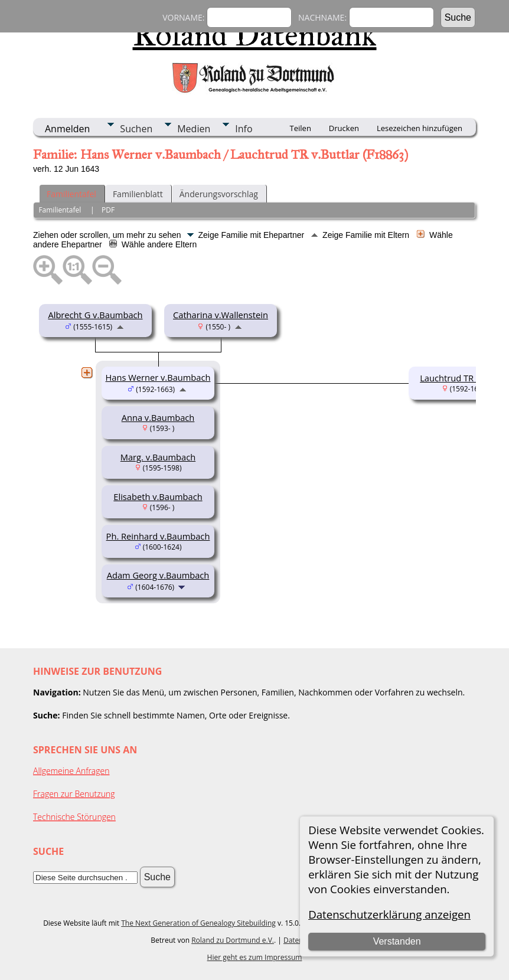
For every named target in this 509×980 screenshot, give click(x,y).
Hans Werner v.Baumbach (158, 377)
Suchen (136, 129)
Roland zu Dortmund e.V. (233, 940)
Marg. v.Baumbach (158, 457)
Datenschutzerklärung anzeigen (389, 914)
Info (244, 129)
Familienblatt (138, 194)
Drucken (344, 128)
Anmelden (67, 129)
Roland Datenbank (255, 35)
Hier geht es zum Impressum (255, 957)
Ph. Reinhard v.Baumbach (158, 536)
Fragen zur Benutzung (74, 794)
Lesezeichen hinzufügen (420, 128)
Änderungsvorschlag (219, 194)
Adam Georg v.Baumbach (158, 575)
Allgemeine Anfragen (71, 771)
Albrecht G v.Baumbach (95, 315)
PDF (108, 210)
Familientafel (71, 194)
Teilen (301, 128)
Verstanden (397, 941)
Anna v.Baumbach (158, 417)
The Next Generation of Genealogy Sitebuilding (198, 923)
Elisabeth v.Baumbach (158, 496)
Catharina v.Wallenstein (221, 315)
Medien (194, 129)
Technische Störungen (74, 817)
